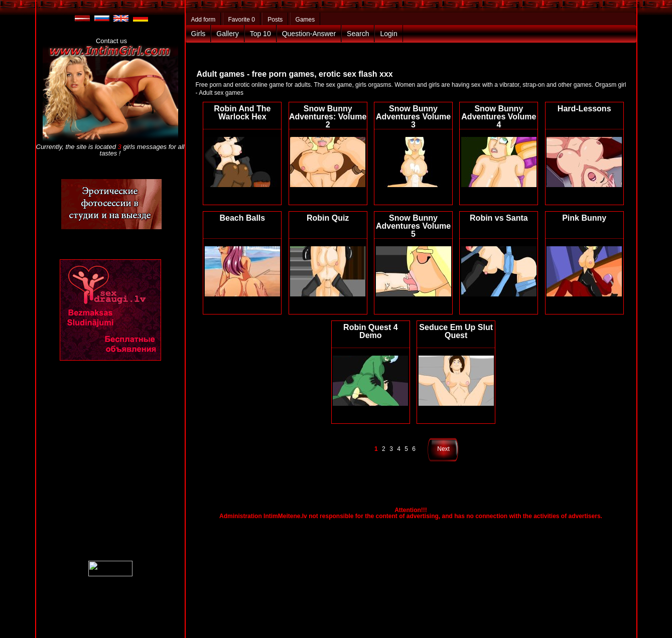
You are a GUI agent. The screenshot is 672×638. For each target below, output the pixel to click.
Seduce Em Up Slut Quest (456, 331)
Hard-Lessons (584, 109)
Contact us (111, 41)
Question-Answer (309, 34)
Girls (198, 34)
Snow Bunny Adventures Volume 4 (499, 117)
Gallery (227, 34)
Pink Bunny (584, 218)
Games (305, 20)
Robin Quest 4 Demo (370, 331)
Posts (275, 20)
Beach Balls (242, 218)
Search (358, 34)
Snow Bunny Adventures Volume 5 (413, 226)
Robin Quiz (328, 218)
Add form (204, 20)
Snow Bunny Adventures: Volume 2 (328, 117)
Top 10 (260, 34)
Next (443, 449)
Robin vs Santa (499, 218)
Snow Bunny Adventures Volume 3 (413, 117)
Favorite (242, 20)
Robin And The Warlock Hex (242, 113)
